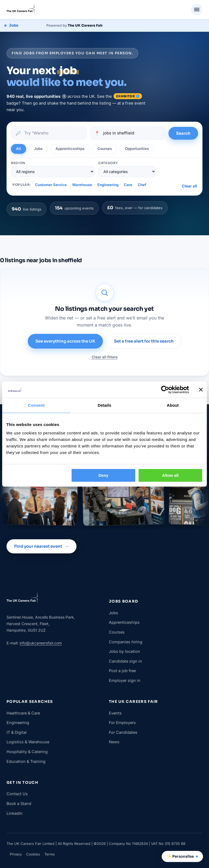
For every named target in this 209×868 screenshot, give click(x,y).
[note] (64, 96)
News (114, 742)
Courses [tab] (105, 149)
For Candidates (123, 732)
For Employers (122, 723)
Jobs (113, 613)
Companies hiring (126, 642)
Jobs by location (125, 651)
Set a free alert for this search (144, 341)
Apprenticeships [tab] (70, 149)
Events (115, 713)
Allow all (170, 475)
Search (183, 133)
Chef (142, 185)
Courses (117, 632)
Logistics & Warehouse (28, 742)
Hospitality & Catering (27, 752)
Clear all (189, 186)
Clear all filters (105, 357)
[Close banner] (201, 390)
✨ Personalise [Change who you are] (182, 856)
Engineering (108, 185)
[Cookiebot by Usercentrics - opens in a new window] (165, 390)
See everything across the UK (65, 341)
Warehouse (82, 185)
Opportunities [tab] (137, 149)
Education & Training (26, 761)
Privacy (16, 854)
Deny (104, 475)
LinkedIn (15, 813)
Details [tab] (104, 405)
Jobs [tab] (38, 149)
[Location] (132, 133)
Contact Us (17, 794)
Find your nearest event (42, 546)
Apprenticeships (124, 622)
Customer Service (51, 185)
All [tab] (19, 149)
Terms (50, 854)
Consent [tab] (36, 405)
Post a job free (122, 671)
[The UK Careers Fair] (21, 10)
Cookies (33, 854)
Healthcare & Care (23, 713)
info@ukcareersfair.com (41, 643)
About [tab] (173, 405)
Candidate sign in (125, 661)
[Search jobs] (53, 133)
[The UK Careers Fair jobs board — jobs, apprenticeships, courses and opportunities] (53, 26)
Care (128, 185)
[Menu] (197, 10)
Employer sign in (125, 680)
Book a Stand (19, 803)
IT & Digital (17, 732)
